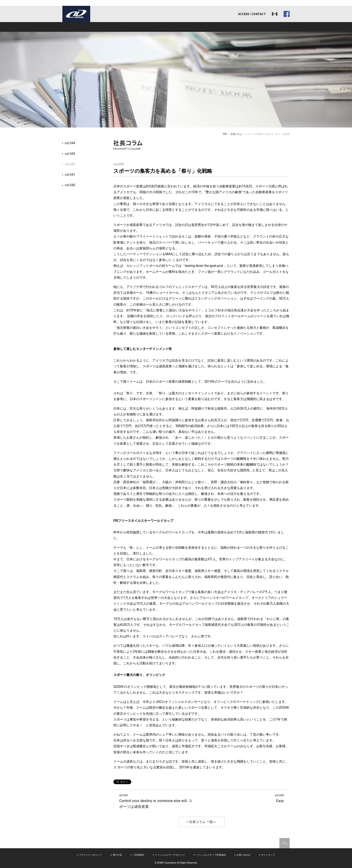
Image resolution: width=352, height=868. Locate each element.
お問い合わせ (243, 855)
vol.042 (70, 164)
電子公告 (117, 855)
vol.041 (70, 175)
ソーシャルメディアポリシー (170, 855)
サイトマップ (268, 855)
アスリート (176, 27)
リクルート (221, 27)
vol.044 (70, 143)
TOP (225, 134)
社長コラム (236, 134)
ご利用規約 (138, 855)
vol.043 (70, 154)
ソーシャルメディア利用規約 (211, 855)
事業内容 (131, 27)
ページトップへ (285, 843)
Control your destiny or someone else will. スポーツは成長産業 (156, 801)
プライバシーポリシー (90, 855)
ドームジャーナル (267, 27)
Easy (279, 798)
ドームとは (85, 27)
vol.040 (70, 185)
